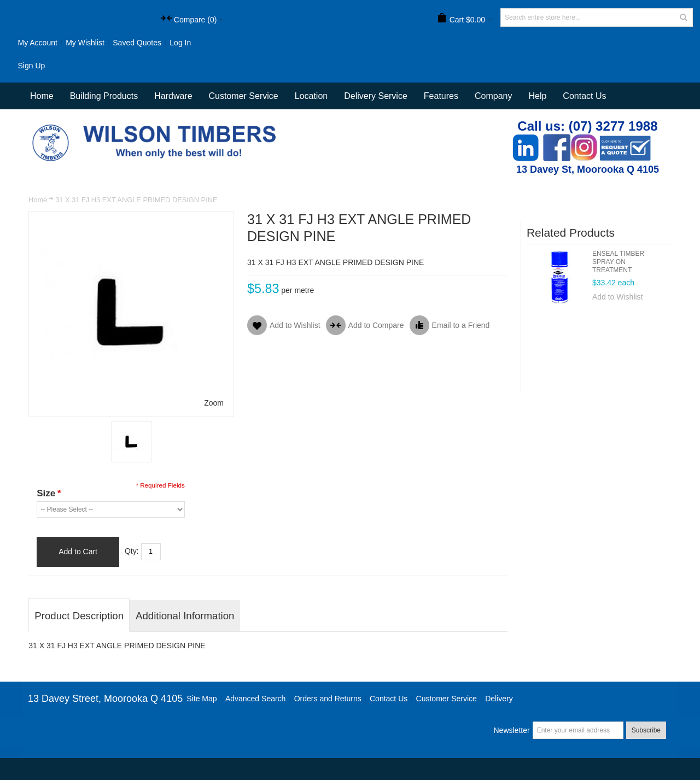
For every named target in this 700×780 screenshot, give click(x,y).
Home (38, 200)
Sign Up (31, 66)
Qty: (132, 551)
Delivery (499, 699)
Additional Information (185, 616)
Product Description (79, 616)
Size (49, 493)
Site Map (202, 699)
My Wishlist (85, 43)
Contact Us (584, 96)
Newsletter (511, 730)
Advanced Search (256, 699)
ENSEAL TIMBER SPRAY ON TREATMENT (618, 262)
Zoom (214, 403)
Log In (180, 43)
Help (537, 96)
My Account (37, 43)
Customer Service (447, 699)
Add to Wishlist (618, 297)
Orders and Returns (328, 699)
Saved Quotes (137, 43)
